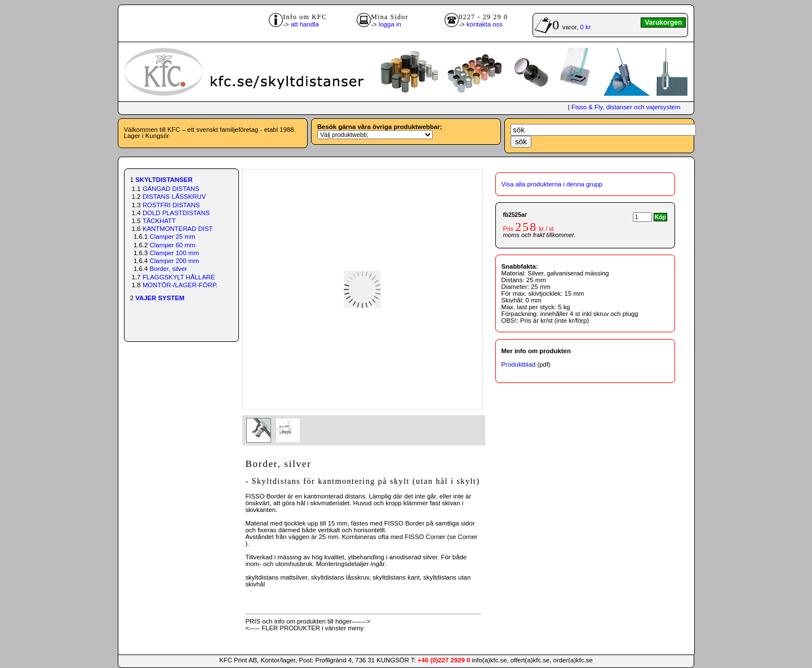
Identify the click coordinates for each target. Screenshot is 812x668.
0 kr (586, 27)
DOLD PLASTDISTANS (176, 213)
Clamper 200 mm (174, 261)
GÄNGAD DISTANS (171, 189)
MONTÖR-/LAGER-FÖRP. (180, 285)
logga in (390, 24)
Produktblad (519, 364)
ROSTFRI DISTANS (171, 205)
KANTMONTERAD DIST (178, 229)
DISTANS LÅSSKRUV (174, 197)
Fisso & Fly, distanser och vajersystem (626, 107)
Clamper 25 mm (173, 237)
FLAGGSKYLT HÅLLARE (179, 277)
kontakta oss (485, 24)
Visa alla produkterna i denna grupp (552, 184)
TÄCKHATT (159, 221)
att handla (305, 24)
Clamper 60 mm (173, 245)
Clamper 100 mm (174, 253)
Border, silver (168, 269)
